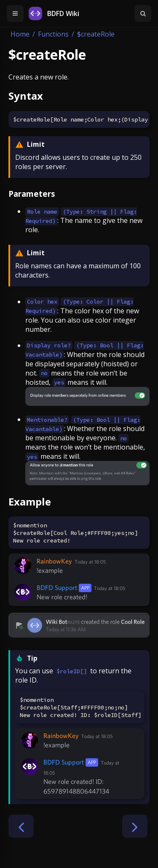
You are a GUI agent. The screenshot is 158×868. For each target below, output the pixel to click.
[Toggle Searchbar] (143, 13)
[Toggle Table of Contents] (15, 13)
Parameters (32, 194)
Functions (53, 34)
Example (30, 501)
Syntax (26, 96)
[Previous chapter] (21, 826)
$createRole (96, 34)
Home (20, 34)
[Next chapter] (135, 826)
